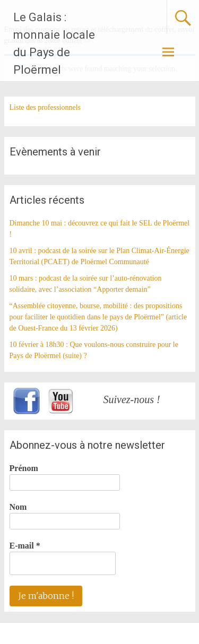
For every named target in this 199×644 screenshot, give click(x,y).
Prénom (24, 468)
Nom (18, 507)
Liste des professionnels (45, 107)
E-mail (25, 546)
